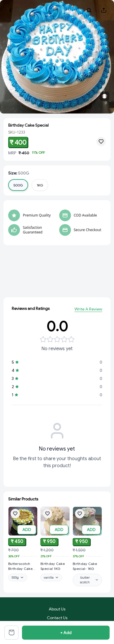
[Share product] (104, 10)
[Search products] (89, 10)
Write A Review (88, 310)
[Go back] (10, 10)
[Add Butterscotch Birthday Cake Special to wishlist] (15, 514)
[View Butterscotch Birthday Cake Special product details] (23, 567)
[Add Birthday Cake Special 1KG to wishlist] (47, 515)
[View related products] (105, 96)
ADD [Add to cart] (27, 530)
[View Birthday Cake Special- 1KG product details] (87, 571)
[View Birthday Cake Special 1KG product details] (55, 568)
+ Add (66, 633)
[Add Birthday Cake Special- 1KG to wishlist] (80, 519)
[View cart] (11, 633)
